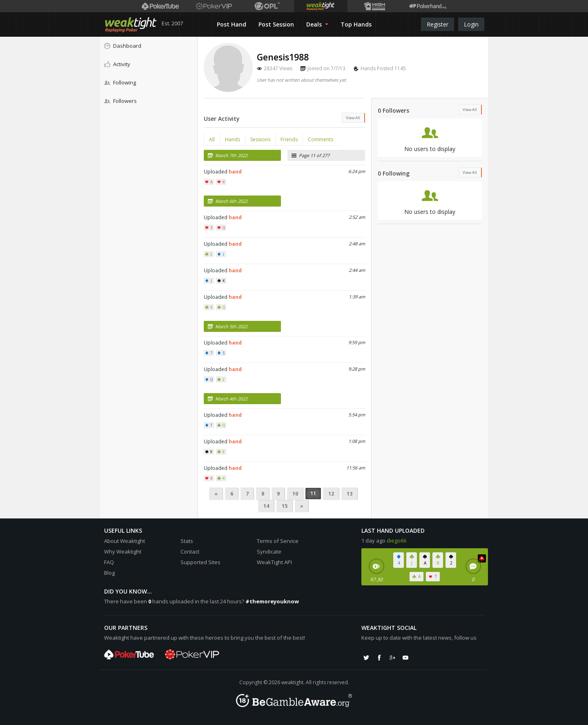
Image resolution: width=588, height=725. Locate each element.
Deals (317, 24)
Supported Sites (200, 562)
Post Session (276, 24)
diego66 (396, 540)
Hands (233, 139)
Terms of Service (278, 541)
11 (313, 493)
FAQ (109, 562)
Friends (289, 139)
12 (331, 494)
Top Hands (356, 24)
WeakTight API (274, 562)
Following (120, 82)
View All (353, 118)
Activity (117, 64)
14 (266, 506)
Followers (120, 101)
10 (295, 494)
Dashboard (123, 46)
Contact (190, 552)
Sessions (260, 139)
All (212, 139)
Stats (187, 541)
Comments (321, 139)
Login (471, 24)
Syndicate (269, 552)
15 (285, 506)
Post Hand (232, 24)
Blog (109, 573)
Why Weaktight (123, 552)
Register (438, 24)
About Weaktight (125, 541)
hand (235, 172)
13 (350, 494)
